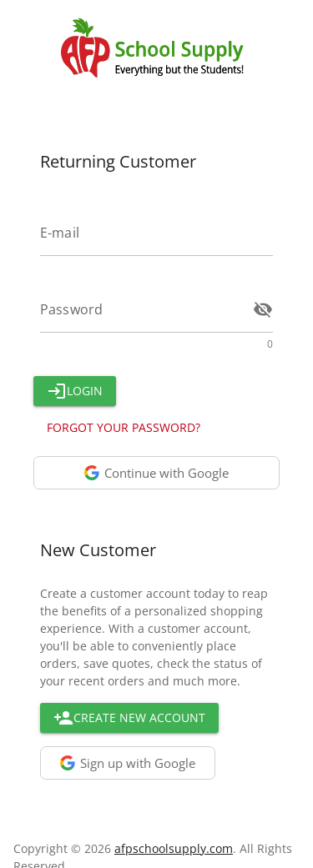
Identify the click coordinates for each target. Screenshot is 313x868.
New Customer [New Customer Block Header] (98, 550)
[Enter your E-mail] (156, 233)
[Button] (75, 391)
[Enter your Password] (141, 309)
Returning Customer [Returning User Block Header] (118, 161)
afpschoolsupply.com (174, 848)
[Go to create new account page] (129, 718)
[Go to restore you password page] (124, 428)
